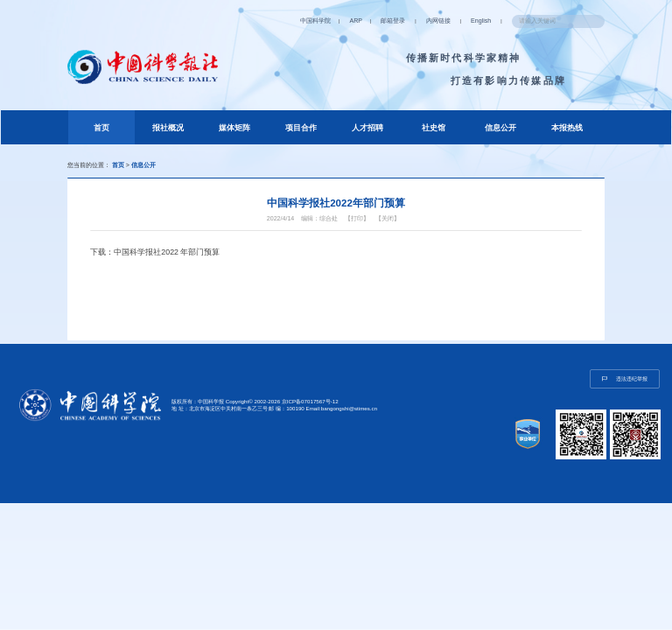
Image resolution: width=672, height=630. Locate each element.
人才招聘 (367, 128)
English (481, 21)
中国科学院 (315, 21)
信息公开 (500, 128)
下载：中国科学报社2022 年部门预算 (155, 252)
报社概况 (168, 128)
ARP (355, 21)
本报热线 (567, 128)
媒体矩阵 (234, 128)
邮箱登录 (393, 21)
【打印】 (357, 219)
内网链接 (438, 21)
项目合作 (301, 128)
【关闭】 (388, 219)
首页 (114, 125)
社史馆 (434, 128)
